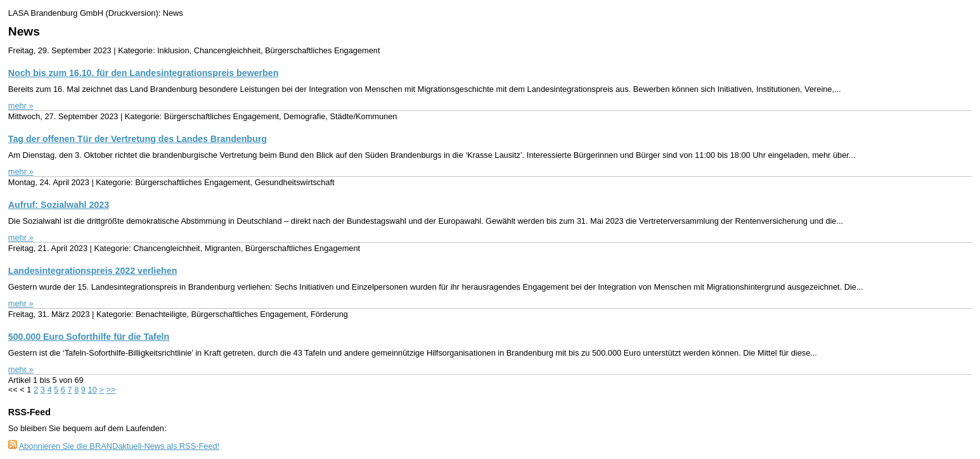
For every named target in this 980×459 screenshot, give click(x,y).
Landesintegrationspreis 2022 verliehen (93, 271)
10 (93, 390)
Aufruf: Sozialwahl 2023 (59, 205)
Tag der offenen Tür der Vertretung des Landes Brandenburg (138, 139)
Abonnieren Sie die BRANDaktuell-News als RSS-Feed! (119, 446)
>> (111, 390)
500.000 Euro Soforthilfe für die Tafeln (89, 337)
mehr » (21, 106)
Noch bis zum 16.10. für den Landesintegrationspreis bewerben (144, 73)
